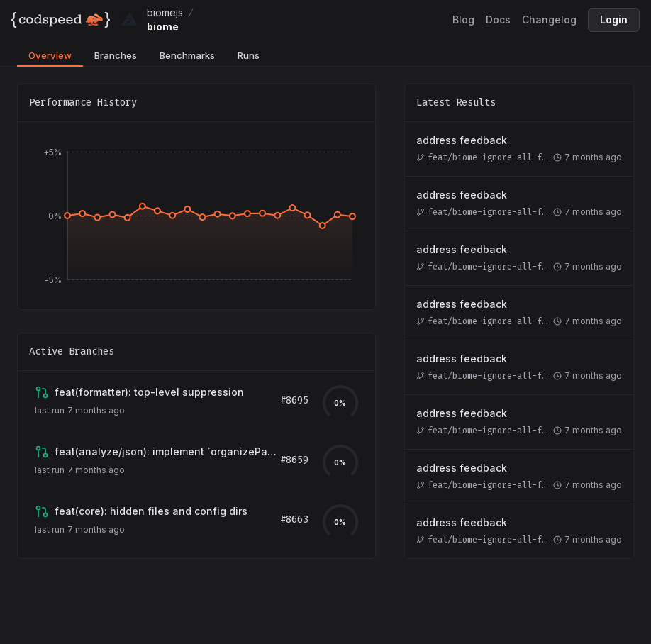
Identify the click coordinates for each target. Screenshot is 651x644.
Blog (463, 20)
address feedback (462, 140)
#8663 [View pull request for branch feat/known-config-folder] (294, 520)
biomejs (165, 12)
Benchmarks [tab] (187, 55)
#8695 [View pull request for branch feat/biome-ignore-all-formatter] (294, 400)
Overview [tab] (50, 55)
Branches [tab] (116, 55)
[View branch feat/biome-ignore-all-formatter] (149, 392)
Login (614, 20)
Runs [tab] (249, 55)
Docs (498, 20)
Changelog (549, 20)
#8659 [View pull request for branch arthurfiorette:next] (294, 460)
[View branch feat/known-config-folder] (151, 511)
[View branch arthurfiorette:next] (167, 452)
